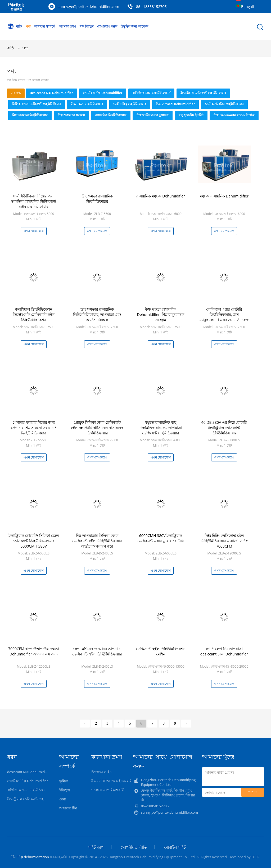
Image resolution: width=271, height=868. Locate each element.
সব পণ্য (16, 93)
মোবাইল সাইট (175, 847)
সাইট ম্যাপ (96, 847)
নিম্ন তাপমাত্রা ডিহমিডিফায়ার (30, 115)
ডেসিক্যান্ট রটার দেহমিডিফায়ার (224, 104)
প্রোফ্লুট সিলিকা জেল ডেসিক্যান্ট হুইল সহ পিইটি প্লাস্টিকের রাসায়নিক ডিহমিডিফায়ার (97, 428)
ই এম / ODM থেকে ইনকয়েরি (111, 781)
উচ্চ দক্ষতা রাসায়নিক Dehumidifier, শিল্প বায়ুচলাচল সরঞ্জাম (161, 314)
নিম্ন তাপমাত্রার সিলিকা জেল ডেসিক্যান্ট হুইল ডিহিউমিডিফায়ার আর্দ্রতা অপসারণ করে (97, 541)
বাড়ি (15, 27)
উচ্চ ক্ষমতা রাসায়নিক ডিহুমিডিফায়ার (97, 199)
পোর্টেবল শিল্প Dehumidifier (103, 93)
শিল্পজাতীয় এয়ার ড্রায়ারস (153, 115)
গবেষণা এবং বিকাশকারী (108, 790)
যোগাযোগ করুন (107, 26)
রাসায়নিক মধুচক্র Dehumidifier (161, 196)
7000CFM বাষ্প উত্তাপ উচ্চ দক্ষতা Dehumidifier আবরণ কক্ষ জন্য (34, 651)
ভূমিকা (64, 781)
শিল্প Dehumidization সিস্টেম (234, 115)
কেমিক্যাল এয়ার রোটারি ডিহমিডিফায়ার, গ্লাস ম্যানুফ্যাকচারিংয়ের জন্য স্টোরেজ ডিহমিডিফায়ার (224, 317)
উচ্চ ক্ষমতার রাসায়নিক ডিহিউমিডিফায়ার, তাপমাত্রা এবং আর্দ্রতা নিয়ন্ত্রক (97, 314)
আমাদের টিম (68, 808)
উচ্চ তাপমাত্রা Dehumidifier (176, 104)
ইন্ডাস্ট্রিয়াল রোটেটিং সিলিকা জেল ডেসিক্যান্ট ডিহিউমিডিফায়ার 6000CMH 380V (34, 541)
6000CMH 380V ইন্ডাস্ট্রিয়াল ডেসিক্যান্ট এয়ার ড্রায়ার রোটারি (161, 538)
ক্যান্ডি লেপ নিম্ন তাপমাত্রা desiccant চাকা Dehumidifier (224, 651)
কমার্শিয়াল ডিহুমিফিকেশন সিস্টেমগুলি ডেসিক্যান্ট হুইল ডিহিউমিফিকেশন (33, 314)
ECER (256, 857)
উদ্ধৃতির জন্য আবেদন (134, 26)
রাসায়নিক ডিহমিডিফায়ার (111, 115)
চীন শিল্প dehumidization (30, 857)
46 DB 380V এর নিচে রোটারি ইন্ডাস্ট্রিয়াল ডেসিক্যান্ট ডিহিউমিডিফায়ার (224, 428)
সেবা (63, 799)
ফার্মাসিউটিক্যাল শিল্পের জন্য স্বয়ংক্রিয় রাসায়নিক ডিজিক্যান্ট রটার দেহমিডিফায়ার (33, 201)
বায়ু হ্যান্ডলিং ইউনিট (191, 115)
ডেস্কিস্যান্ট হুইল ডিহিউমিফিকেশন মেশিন (161, 651)
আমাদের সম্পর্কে (44, 26)
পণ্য (28, 26)
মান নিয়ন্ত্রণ (87, 26)
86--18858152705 (151, 6)
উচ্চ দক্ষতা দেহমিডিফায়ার (87, 104)
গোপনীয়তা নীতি (134, 847)
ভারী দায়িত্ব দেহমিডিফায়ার (130, 104)
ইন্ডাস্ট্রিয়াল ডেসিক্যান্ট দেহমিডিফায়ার (203, 93)
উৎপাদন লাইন (101, 772)
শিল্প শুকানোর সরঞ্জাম (71, 115)
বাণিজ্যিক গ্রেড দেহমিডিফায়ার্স (151, 93)
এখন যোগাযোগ (34, 231)
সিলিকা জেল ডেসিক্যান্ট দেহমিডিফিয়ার (37, 104)
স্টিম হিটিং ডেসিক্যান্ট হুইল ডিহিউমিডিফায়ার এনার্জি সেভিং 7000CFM (224, 541)
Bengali (247, 6)
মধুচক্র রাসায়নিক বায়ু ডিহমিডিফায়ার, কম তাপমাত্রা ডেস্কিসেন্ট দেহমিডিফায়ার (161, 428)
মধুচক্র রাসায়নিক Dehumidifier (224, 196)
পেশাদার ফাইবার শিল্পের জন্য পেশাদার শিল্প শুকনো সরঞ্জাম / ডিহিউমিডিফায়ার (34, 428)
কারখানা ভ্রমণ (67, 26)
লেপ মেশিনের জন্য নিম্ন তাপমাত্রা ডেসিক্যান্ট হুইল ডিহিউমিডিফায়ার (97, 651)
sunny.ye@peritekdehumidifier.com (88, 6)
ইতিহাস (65, 790)
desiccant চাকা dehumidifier (51, 93)
